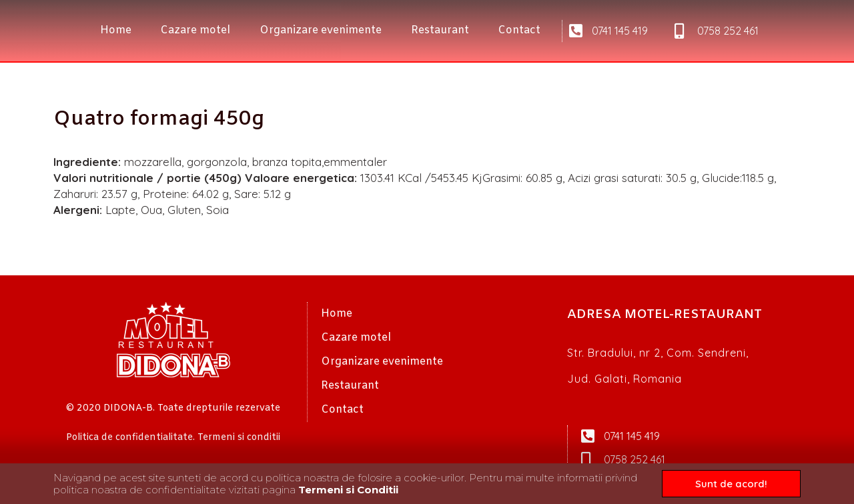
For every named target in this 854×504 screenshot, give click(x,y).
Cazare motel (195, 30)
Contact (519, 30)
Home (116, 30)
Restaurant (440, 30)
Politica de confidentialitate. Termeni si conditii (173, 438)
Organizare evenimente (321, 30)
